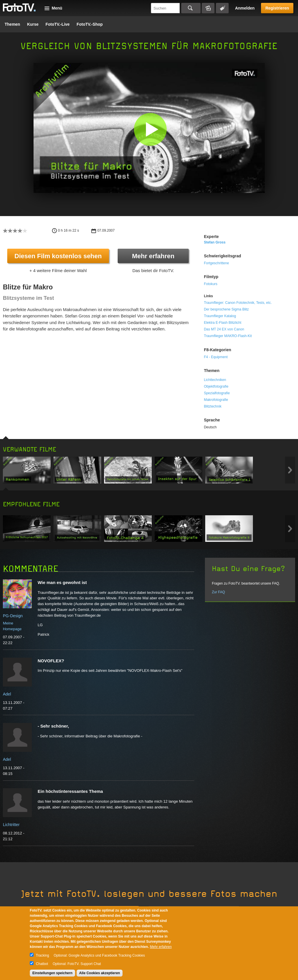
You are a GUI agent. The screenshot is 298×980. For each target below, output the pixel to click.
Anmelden (245, 8)
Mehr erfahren (153, 256)
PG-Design (13, 616)
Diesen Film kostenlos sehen (58, 256)
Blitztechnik (213, 406)
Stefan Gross (215, 242)
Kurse (33, 24)
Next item (290, 470)
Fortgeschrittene (216, 263)
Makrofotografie (216, 400)
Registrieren (277, 8)
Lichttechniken (215, 380)
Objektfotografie (216, 386)
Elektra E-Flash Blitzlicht (222, 323)
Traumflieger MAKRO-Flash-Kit (228, 336)
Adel (7, 694)
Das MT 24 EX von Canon (224, 329)
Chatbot (42, 964)
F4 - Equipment (216, 357)
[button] (150, 129)
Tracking (42, 955)
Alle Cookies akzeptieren (100, 973)
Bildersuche (208, 8)
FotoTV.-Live (58, 24)
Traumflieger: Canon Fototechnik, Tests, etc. (238, 303)
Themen (12, 24)
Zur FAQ (218, 592)
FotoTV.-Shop (90, 24)
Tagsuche (222, 8)
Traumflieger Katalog (220, 316)
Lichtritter (11, 825)
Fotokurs (211, 284)
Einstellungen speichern (52, 973)
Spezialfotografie (217, 393)
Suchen (191, 8)
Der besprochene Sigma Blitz (226, 309)
